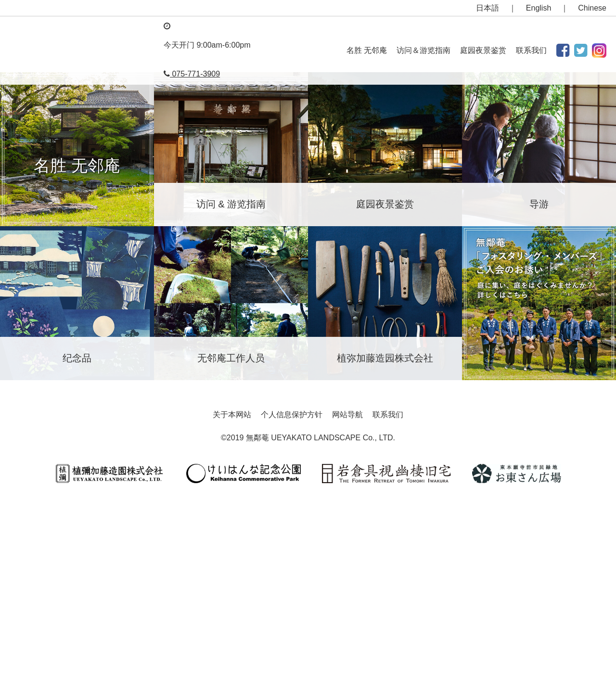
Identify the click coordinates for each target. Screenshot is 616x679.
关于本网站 (232, 582)
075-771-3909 (192, 74)
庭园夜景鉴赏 (483, 50)
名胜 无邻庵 (367, 50)
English (539, 8)
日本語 (488, 8)
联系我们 (531, 50)
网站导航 (347, 582)
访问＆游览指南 (423, 50)
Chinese (592, 8)
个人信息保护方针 (292, 582)
